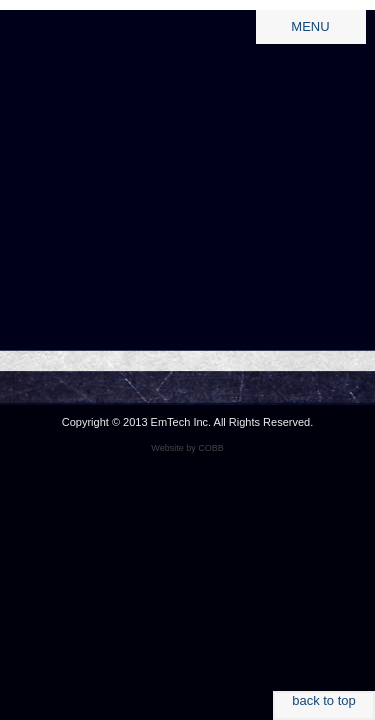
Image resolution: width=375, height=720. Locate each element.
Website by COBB (187, 448)
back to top (324, 700)
